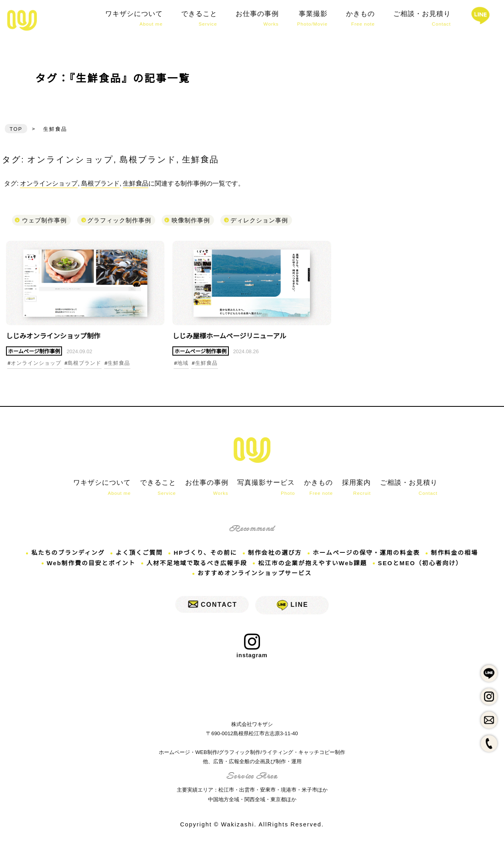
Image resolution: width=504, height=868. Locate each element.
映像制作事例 (191, 220)
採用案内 (356, 491)
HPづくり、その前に (204, 556)
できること (199, 19)
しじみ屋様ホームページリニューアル (232, 339)
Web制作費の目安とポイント (87, 566)
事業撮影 (312, 19)
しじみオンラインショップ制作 (22, 20)
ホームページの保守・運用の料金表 (370, 556)
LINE (299, 608)
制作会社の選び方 (276, 556)
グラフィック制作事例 (119, 220)
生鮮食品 (200, 159)
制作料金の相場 (460, 556)
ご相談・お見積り (422, 19)
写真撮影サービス (263, 491)
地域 (183, 367)
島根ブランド (148, 159)
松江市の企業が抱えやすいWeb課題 (314, 566)
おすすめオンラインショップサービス (254, 576)
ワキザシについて (134, 19)
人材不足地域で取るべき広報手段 (195, 566)
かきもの (360, 19)
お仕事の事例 (257, 19)
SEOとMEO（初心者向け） (424, 566)
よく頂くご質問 (136, 556)
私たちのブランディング (63, 556)
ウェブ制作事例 (44, 220)
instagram (252, 650)
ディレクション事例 (259, 220)
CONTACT (219, 608)
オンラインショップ (70, 159)
